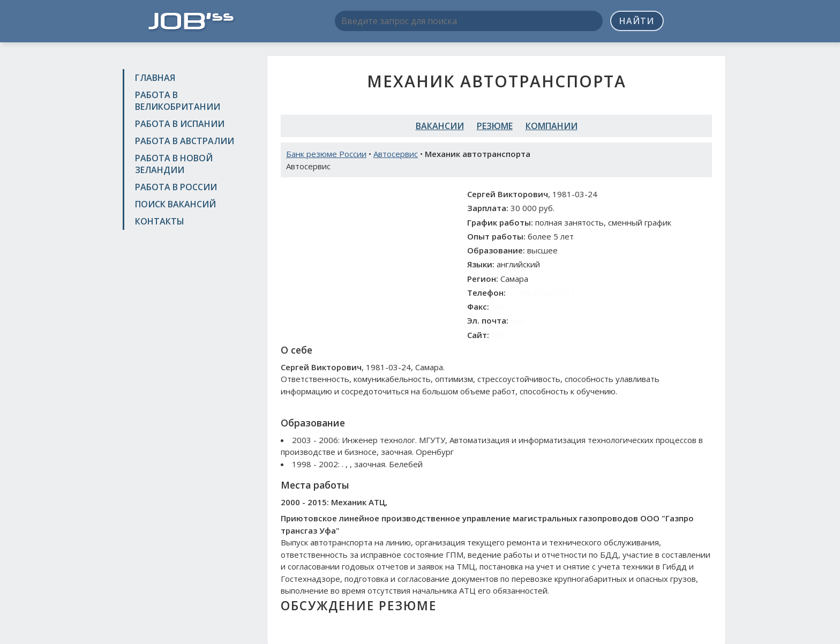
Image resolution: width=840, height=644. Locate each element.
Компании (552, 126)
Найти (637, 21)
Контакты (160, 221)
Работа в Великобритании (178, 101)
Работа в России (176, 187)
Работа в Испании (180, 124)
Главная (155, 78)
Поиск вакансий (175, 204)
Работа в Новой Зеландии (174, 164)
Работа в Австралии (185, 141)
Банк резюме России (326, 154)
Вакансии (440, 126)
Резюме (495, 126)
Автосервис (396, 154)
